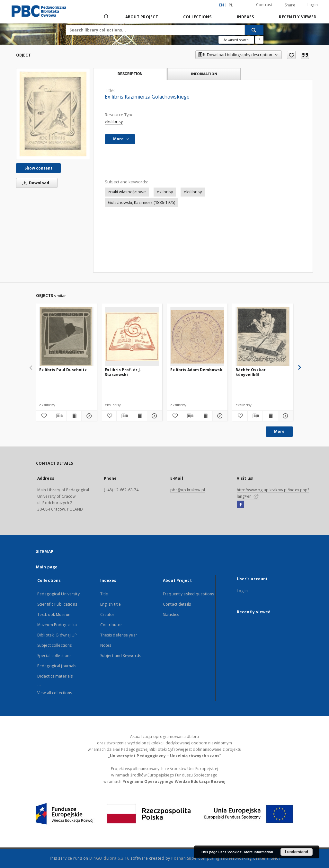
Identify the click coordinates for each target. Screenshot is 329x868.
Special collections (54, 656)
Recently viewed (298, 17)
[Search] (254, 30)
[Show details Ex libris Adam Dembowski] (219, 416)
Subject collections (54, 645)
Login (313, 5)
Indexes (245, 17)
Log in (242, 591)
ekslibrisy (114, 122)
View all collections (55, 693)
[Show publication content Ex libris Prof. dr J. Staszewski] (139, 416)
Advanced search (236, 40)
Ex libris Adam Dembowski (197, 370)
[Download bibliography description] (58, 416)
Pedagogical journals (57, 666)
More (279, 431)
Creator (107, 614)
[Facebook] (240, 505)
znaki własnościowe (127, 192)
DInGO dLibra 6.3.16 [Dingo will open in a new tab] (109, 858)
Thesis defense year (119, 635)
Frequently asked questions (188, 594)
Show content (38, 168)
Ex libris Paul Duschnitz (63, 370)
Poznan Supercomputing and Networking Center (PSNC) (226, 858)
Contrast (264, 5)
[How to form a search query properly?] (259, 40)
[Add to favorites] (291, 55)
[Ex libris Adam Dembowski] (197, 337)
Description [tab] (130, 74)
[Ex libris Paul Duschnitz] (66, 337)
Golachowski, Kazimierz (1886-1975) (142, 202)
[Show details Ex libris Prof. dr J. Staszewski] (154, 416)
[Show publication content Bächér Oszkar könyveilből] (270, 416)
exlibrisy (165, 192)
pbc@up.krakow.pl (188, 490)
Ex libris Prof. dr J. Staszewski (123, 372)
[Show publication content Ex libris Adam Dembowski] (205, 416)
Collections (197, 17)
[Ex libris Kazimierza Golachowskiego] (53, 114)
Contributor (111, 625)
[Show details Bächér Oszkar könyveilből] (285, 416)
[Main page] (106, 17)
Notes (106, 645)
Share (290, 5)
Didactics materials (55, 676)
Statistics (171, 614)
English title (111, 604)
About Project (142, 17)
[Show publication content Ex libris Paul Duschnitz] (74, 416)
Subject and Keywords (121, 656)
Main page (47, 567)
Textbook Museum (54, 614)
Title (104, 594)
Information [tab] (204, 74)
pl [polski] (231, 5)
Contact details (177, 604)
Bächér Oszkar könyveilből (251, 372)
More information (259, 852)
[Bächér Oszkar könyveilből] (263, 337)
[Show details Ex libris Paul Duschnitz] (88, 416)
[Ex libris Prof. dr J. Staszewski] (132, 337)
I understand (297, 852)
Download (35, 183)
